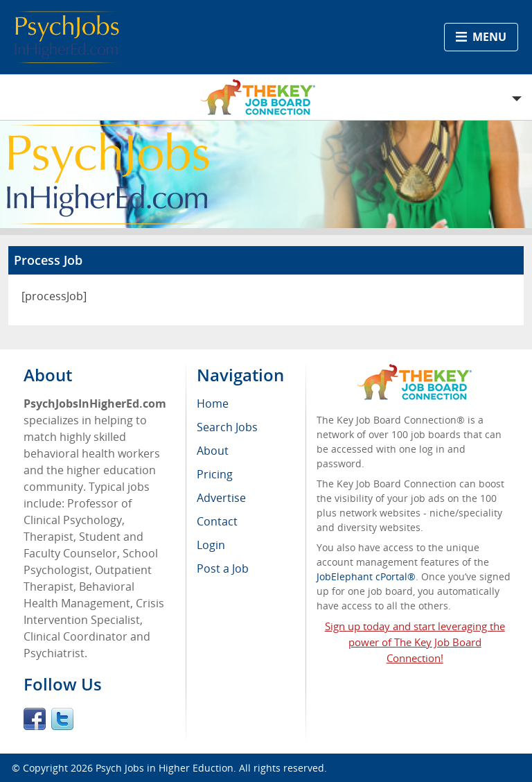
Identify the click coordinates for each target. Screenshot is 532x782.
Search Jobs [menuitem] (227, 427)
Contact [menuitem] (217, 521)
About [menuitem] (213, 451)
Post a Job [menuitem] (223, 568)
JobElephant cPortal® (366, 576)
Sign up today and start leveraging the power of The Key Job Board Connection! (415, 642)
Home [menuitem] (213, 403)
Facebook (35, 719)
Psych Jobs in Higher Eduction (165, 768)
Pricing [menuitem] (215, 474)
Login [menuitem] (211, 545)
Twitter (62, 719)
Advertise (221, 498)
